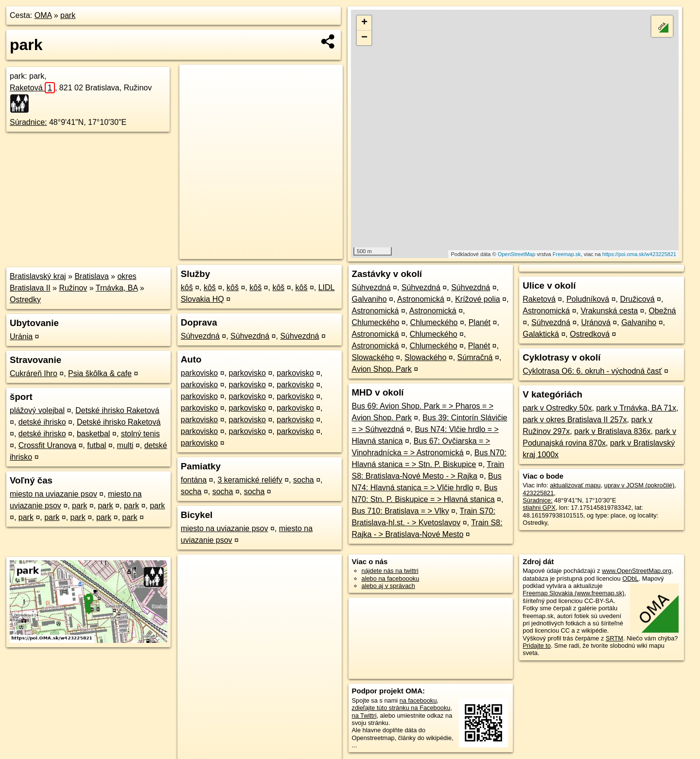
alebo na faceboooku (391, 578)
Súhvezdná (200, 336)
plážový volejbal (37, 410)
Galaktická (541, 334)
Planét (480, 322)
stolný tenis (140, 434)
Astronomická (421, 299)
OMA (43, 15)
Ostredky (25, 300)
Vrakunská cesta (609, 311)
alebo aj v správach (388, 586)
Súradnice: (28, 122)
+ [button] (364, 23)
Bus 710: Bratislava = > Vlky (401, 511)
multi (125, 445)
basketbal (94, 434)
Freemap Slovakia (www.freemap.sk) (573, 593)
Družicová (637, 299)
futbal (96, 445)
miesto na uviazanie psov (53, 494)
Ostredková (590, 334)
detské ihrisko (42, 422)
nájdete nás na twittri (390, 571)
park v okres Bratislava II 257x (575, 420)
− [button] (364, 38)
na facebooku (418, 700)
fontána (194, 480)
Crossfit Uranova (47, 445)
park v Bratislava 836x (612, 431)
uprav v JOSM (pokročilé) (639, 485)
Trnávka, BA (117, 288)
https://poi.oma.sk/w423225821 (639, 254)
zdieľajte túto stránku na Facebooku (401, 708)
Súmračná (475, 357)
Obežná (662, 311)
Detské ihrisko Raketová (117, 410)
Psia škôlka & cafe (100, 373)
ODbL (630, 578)
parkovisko (199, 373)
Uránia (21, 336)
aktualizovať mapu (575, 485)
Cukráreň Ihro (34, 373)
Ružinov (73, 288)
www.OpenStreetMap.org (637, 571)
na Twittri (364, 716)
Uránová (595, 322)
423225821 (538, 493)
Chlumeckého (376, 322)
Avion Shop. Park (382, 369)
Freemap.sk (567, 254)
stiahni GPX (539, 508)
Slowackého (373, 357)
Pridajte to (537, 646)
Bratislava (91, 276)
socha (304, 480)
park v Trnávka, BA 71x (636, 408)
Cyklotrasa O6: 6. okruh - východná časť (592, 371)
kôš (187, 287)
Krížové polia (478, 299)
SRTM (614, 638)
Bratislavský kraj (38, 276)
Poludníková (588, 299)
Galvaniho (369, 299)
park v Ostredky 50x (557, 408)
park (68, 15)
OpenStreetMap (517, 254)
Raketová (32, 88)
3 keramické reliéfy (250, 480)
